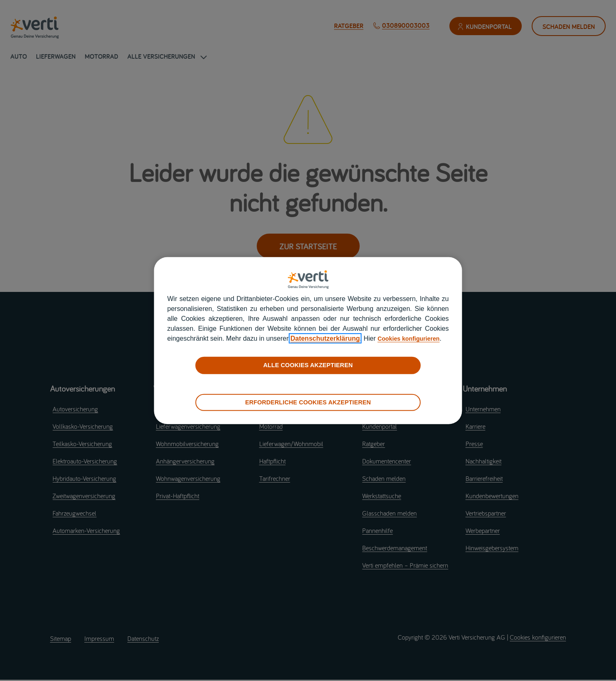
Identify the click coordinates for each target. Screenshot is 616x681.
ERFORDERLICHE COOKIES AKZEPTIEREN (308, 407)
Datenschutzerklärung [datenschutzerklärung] (359, 333)
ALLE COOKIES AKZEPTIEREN (308, 370)
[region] (308, 340)
